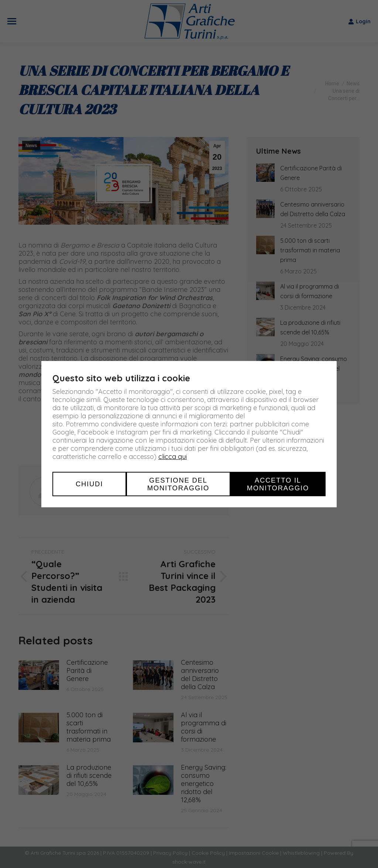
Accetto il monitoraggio (278, 484)
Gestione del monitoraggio (178, 484)
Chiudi (89, 484)
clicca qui (173, 456)
